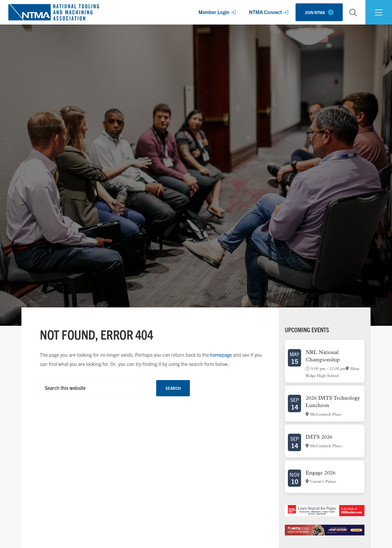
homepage (221, 355)
